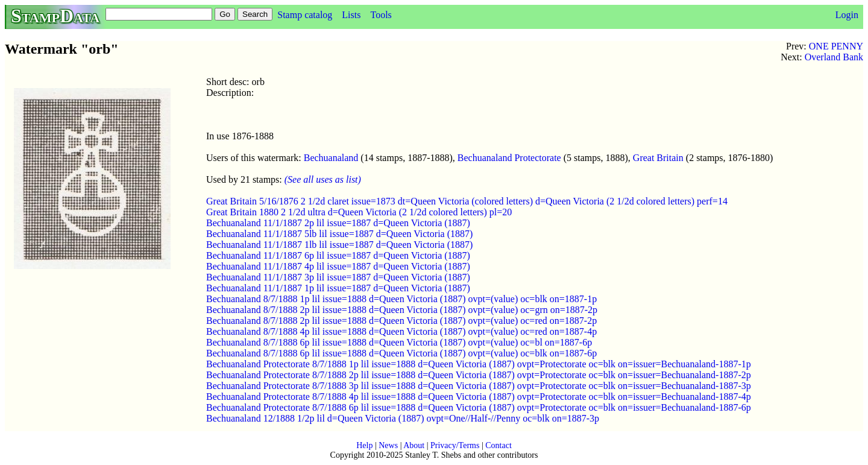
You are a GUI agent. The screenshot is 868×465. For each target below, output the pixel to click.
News (388, 445)
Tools (381, 15)
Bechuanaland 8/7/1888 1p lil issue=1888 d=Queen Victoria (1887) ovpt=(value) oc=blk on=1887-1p (401, 299)
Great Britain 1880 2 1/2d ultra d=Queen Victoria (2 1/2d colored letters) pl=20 (359, 212)
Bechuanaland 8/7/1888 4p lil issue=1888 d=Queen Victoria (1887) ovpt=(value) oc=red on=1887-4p (401, 331)
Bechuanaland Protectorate (509, 158)
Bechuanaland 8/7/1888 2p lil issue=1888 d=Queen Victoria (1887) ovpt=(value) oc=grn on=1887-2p (402, 310)
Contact (498, 445)
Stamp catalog (305, 15)
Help (364, 445)
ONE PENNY (836, 46)
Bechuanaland (331, 158)
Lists (351, 15)
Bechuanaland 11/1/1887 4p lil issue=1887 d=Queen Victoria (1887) (338, 266)
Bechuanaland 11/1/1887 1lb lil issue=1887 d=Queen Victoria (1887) (339, 245)
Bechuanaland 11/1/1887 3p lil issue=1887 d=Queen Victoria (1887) (338, 277)
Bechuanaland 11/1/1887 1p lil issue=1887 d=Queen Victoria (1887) (338, 288)
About (414, 445)
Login (847, 15)
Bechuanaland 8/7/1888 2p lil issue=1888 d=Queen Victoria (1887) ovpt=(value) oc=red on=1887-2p (401, 321)
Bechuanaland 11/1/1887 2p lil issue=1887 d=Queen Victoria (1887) (338, 223)
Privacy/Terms (455, 445)
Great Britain (658, 158)
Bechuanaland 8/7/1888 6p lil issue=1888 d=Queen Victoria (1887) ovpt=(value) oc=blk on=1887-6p (401, 353)
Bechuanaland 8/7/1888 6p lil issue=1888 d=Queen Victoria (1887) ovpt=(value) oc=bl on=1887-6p (399, 342)
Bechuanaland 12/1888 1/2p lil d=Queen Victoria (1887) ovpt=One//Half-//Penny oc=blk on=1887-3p (403, 418)
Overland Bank (834, 57)
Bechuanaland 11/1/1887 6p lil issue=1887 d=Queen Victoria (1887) (338, 255)
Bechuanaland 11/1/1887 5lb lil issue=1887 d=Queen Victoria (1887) (339, 234)
